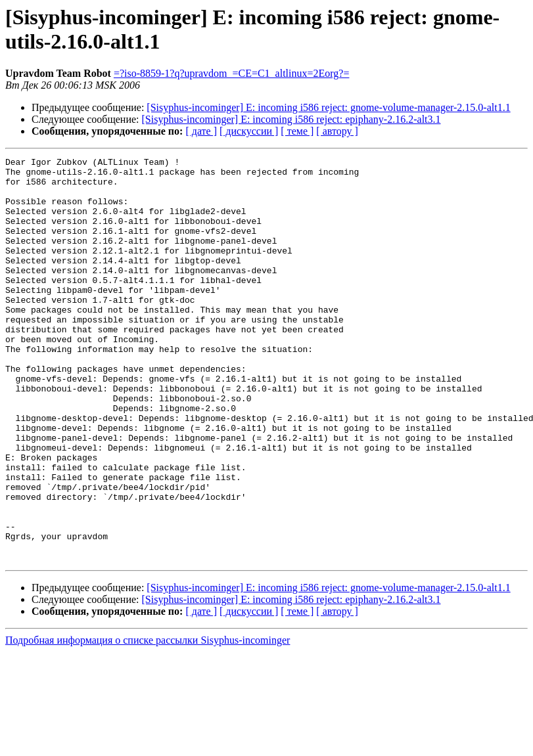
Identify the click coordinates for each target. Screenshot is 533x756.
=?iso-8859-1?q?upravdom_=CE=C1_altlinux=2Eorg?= (232, 73)
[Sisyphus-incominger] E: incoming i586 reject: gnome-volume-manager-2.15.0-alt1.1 (328, 107)
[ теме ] (297, 131)
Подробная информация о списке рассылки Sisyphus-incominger (148, 721)
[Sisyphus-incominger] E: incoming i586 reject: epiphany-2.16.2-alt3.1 (291, 119)
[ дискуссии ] (249, 131)
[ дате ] (201, 131)
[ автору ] (337, 131)
